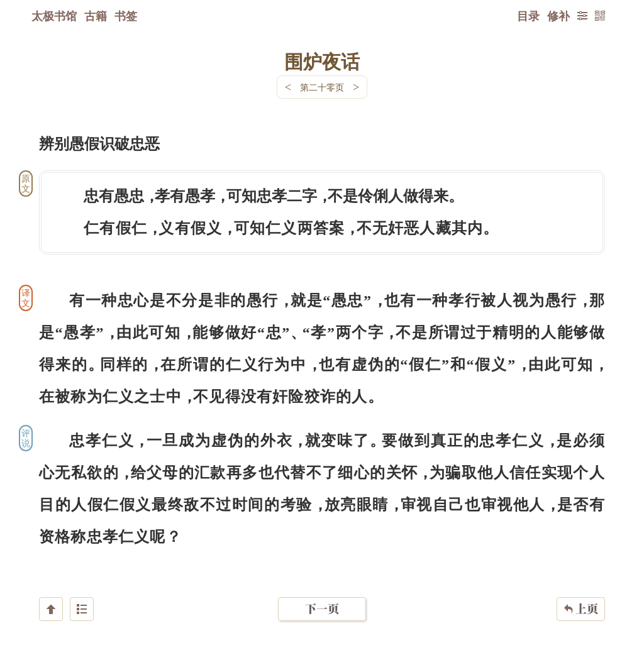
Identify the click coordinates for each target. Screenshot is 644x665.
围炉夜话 (322, 61)
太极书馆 (54, 16)
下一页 (322, 590)
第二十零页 (322, 87)
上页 (581, 590)
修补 (558, 16)
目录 (528, 16)
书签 (126, 16)
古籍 (96, 16)
